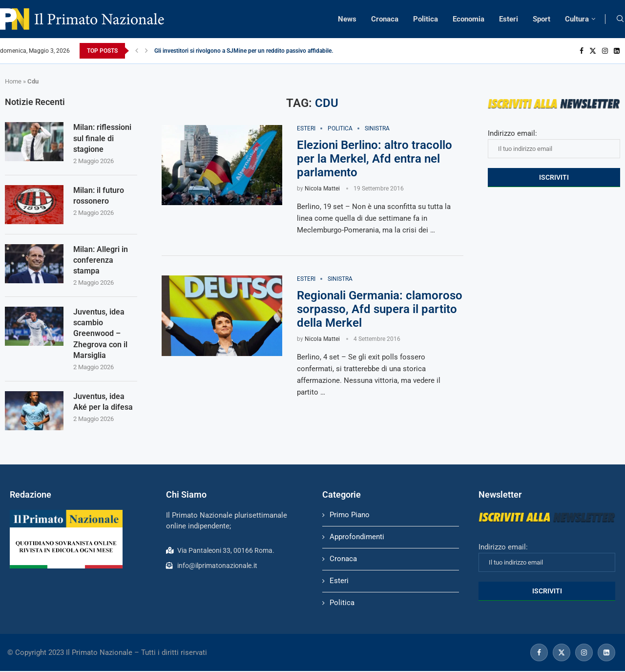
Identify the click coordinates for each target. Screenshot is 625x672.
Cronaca (385, 19)
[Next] (146, 51)
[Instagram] (605, 51)
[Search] (620, 19)
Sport (542, 19)
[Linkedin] (617, 51)
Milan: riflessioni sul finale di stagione (102, 138)
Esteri (509, 19)
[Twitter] (593, 51)
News (347, 19)
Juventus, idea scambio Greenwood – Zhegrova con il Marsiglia (100, 334)
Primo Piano (350, 516)
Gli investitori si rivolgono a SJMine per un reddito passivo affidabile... (245, 51)
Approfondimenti (357, 538)
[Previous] (137, 51)
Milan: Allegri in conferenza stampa (101, 260)
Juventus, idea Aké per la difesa (103, 402)
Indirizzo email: (554, 144)
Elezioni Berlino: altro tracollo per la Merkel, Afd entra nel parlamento (375, 159)
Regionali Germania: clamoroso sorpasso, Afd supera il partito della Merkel (380, 310)
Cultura (577, 19)
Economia (469, 19)
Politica (426, 19)
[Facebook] (582, 51)
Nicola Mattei (322, 189)
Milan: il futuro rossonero (99, 196)
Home (13, 81)
